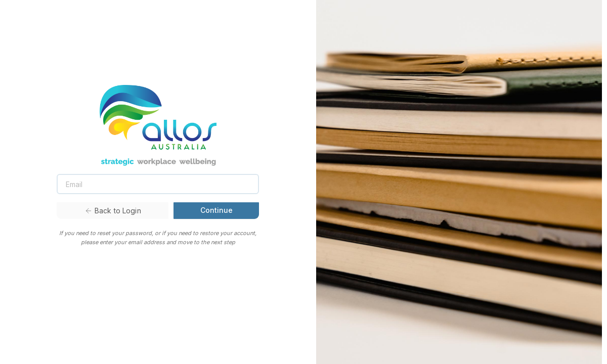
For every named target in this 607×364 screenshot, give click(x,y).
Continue (216, 210)
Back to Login (113, 211)
